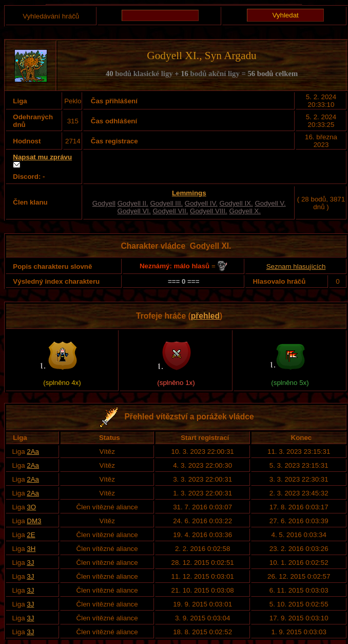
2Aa (33, 452)
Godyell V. (270, 203)
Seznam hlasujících (296, 266)
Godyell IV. (201, 203)
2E (31, 535)
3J (30, 563)
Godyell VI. (134, 211)
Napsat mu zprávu (42, 157)
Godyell (104, 203)
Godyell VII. (170, 211)
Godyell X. (245, 211)
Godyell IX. (236, 203)
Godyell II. (133, 203)
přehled (205, 316)
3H (31, 549)
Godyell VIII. (209, 211)
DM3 (34, 521)
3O (31, 507)
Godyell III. (166, 203)
